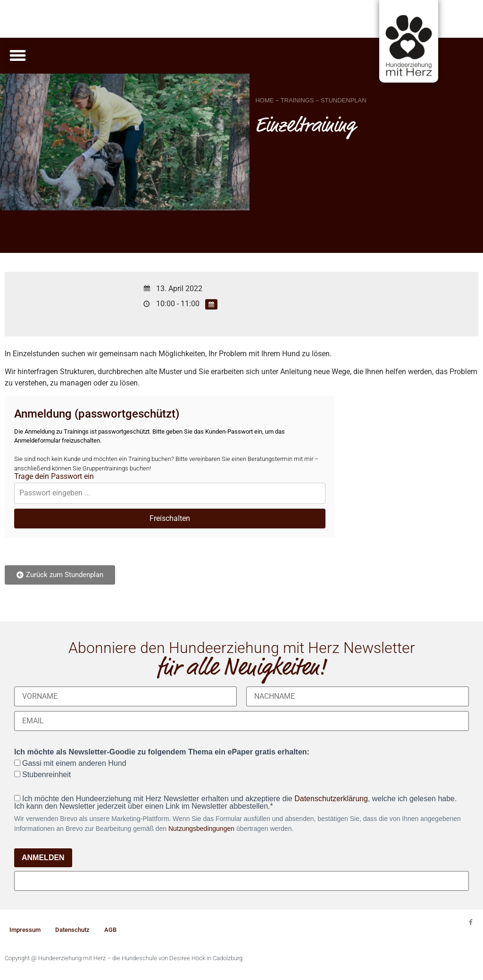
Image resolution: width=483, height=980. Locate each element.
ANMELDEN (43, 858)
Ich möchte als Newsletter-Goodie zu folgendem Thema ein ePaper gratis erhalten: (162, 752)
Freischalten (170, 518)
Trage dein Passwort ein (54, 477)
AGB (110, 930)
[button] (18, 56)
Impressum (25, 930)
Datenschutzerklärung (331, 799)
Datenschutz (72, 930)
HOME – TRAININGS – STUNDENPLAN (311, 100)
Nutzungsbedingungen (201, 829)
